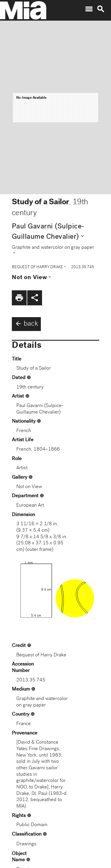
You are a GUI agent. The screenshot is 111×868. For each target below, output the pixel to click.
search (101, 9)
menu (89, 9)
